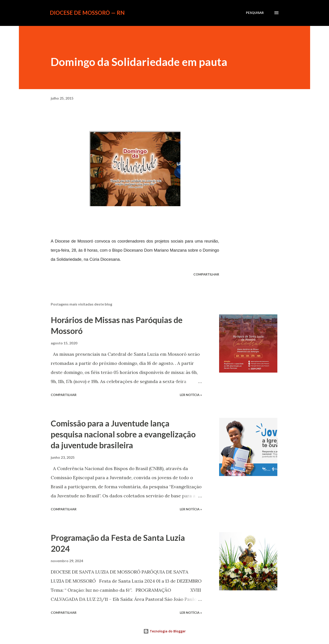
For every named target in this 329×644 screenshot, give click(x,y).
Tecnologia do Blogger (164, 631)
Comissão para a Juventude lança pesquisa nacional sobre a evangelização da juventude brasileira (123, 434)
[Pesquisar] (255, 13)
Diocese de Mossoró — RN (87, 13)
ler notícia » (191, 395)
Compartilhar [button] (206, 274)
